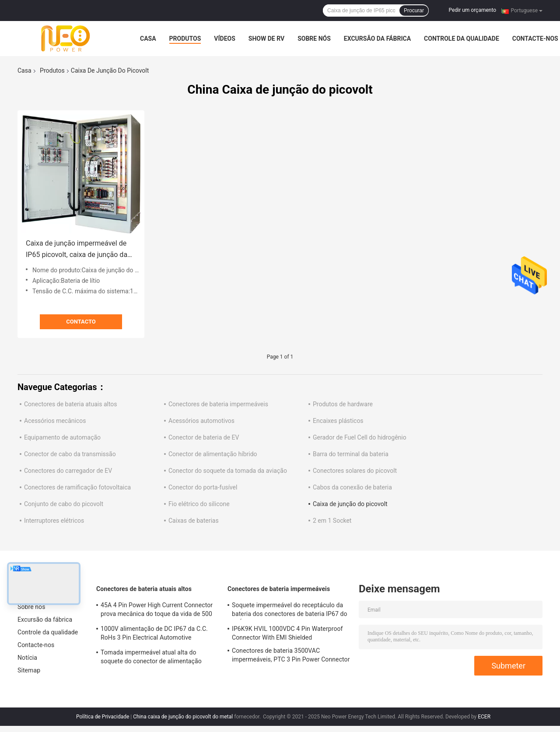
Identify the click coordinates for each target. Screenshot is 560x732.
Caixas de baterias (194, 521)
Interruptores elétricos (54, 521)
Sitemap (29, 670)
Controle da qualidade (462, 39)
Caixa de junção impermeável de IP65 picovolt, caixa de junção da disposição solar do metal (77, 250)
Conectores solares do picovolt (355, 471)
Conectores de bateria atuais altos (71, 404)
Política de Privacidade (103, 717)
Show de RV (266, 39)
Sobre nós (314, 39)
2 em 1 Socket (332, 521)
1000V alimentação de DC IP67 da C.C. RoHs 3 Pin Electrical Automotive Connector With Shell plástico (154, 634)
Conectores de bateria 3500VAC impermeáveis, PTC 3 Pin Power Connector (291, 655)
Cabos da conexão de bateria (352, 487)
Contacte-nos (535, 39)
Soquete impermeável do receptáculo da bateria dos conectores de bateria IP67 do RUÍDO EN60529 (290, 611)
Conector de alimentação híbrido (213, 454)
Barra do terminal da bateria (351, 454)
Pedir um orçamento (472, 10)
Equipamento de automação (62, 437)
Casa (148, 39)
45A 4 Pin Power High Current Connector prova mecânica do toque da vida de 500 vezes (157, 611)
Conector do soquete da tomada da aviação (228, 471)
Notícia (27, 658)
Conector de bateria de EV (204, 437)
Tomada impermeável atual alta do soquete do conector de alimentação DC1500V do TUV (151, 658)
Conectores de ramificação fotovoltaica (77, 487)
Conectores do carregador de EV (68, 471)
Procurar (414, 11)
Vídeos (225, 39)
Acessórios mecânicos (55, 421)
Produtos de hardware (343, 404)
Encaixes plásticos (338, 421)
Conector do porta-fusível (203, 487)
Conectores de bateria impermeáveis (218, 404)
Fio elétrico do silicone (199, 504)
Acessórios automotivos (201, 421)
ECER (484, 717)
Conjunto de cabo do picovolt (64, 504)
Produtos (185, 39)
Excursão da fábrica (377, 39)
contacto (81, 322)
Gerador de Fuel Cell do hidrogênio (360, 437)
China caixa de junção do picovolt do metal (183, 717)
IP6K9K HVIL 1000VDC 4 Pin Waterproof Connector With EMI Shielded (287, 633)
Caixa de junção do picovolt (350, 504)
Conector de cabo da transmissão (70, 454)
